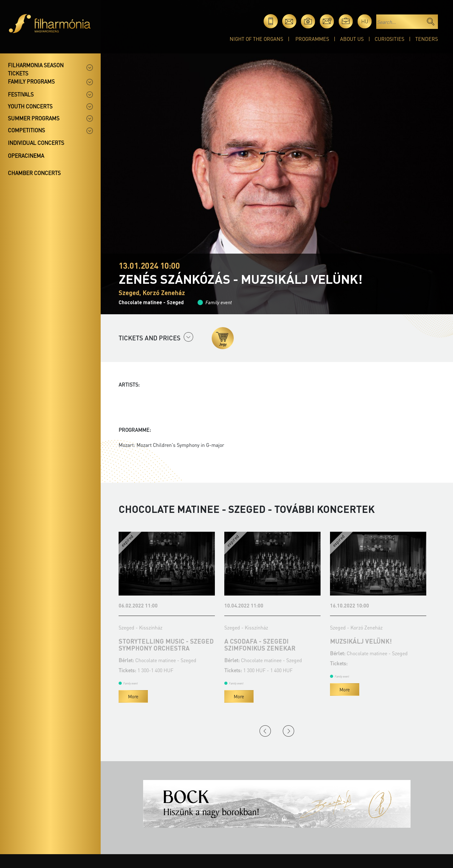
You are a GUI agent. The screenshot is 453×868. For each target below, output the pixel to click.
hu (365, 21)
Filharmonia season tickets (36, 69)
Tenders (427, 39)
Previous (265, 731)
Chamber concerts (34, 173)
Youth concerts (30, 106)
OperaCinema (26, 156)
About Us (352, 39)
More (133, 696)
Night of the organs (256, 39)
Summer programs (34, 118)
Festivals (21, 94)
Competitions (26, 130)
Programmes (312, 39)
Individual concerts (36, 143)
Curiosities (389, 39)
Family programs (31, 81)
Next (288, 731)
